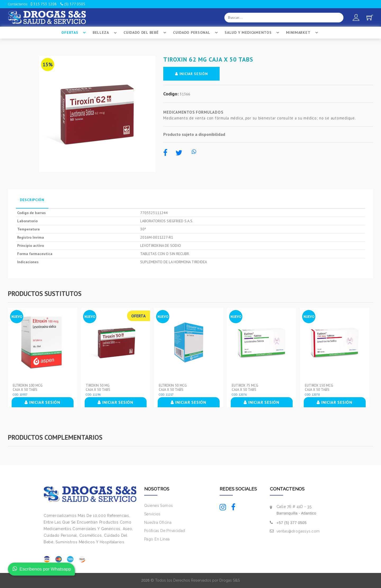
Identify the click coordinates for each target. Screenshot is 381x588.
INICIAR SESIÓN (192, 74)
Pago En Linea (157, 539)
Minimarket (303, 33)
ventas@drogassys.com (298, 531)
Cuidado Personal (196, 33)
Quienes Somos (158, 506)
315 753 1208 (44, 4)
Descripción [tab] (32, 200)
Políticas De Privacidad (165, 531)
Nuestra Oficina (158, 522)
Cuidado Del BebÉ (146, 33)
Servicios (152, 514)
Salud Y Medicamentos (253, 33)
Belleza (105, 33)
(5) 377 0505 (73, 4)
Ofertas (74, 33)
